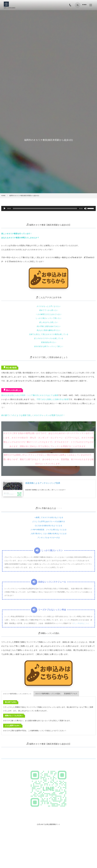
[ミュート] (85, 208)
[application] (48, 208)
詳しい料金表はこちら (81, 620)
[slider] (45, 208)
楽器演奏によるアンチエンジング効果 (43, 478)
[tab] (17, 686)
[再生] (5, 208)
